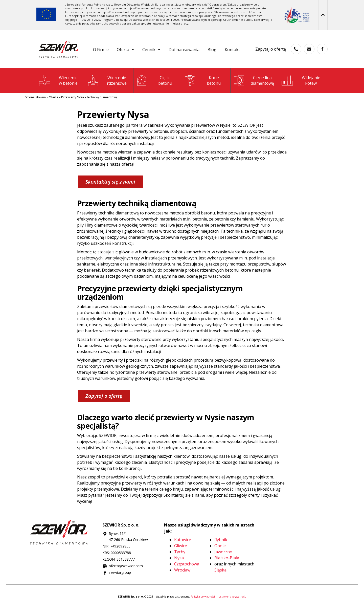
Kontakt (166, 63)
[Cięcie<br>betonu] (142, 93)
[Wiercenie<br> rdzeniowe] (93, 93)
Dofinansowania (199, 49)
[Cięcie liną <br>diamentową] (238, 93)
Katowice (183, 553)
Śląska (220, 583)
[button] (134, 49)
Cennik (163, 49)
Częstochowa (187, 577)
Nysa (179, 571)
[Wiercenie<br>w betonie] (45, 93)
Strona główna (36, 110)
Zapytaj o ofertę (271, 55)
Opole (220, 559)
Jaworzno (223, 565)
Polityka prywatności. (203, 609)
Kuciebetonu (214, 93)
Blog (230, 49)
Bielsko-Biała (227, 571)
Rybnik (221, 553)
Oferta (134, 49)
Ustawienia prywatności (232, 609)
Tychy (180, 565)
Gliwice (181, 559)
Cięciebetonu (165, 93)
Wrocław (182, 583)
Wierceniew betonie (68, 93)
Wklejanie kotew (311, 93)
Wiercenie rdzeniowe (117, 93)
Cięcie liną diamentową (262, 93)
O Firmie (106, 49)
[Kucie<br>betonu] (190, 93)
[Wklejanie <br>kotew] (287, 93)
